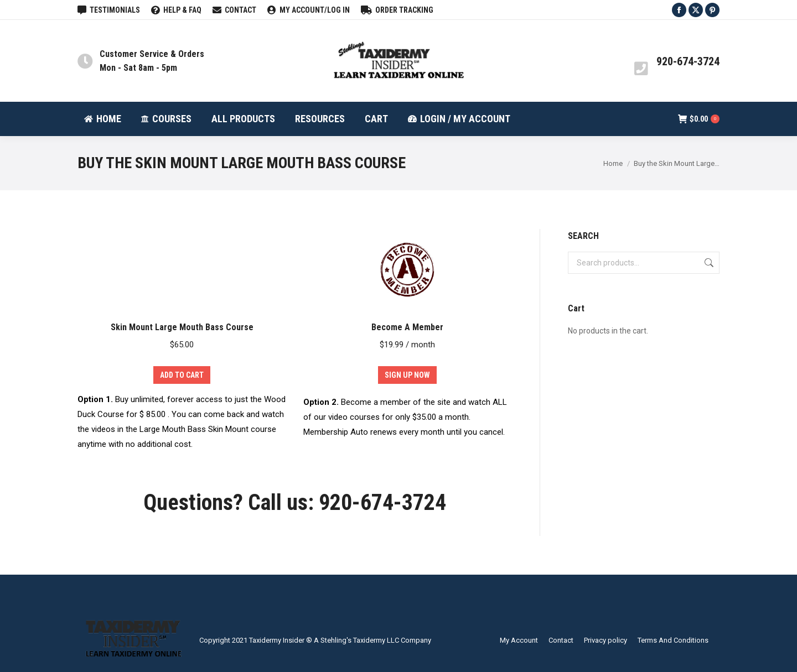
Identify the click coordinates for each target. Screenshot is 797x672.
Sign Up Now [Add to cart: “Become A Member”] (407, 375)
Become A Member (407, 327)
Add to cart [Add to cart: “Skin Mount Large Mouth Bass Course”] (182, 375)
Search (708, 263)
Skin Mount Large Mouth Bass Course (182, 327)
